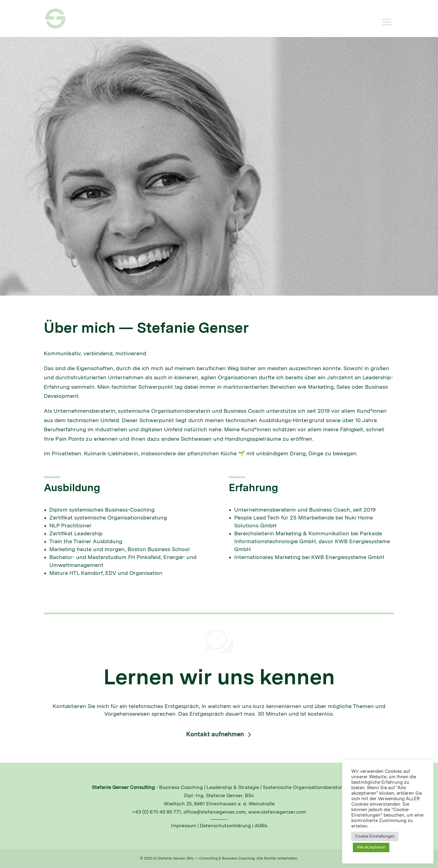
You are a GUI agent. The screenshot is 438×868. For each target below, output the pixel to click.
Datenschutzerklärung (225, 826)
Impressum (184, 826)
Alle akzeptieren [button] (371, 847)
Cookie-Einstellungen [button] (375, 837)
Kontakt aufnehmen (215, 735)
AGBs (261, 826)
